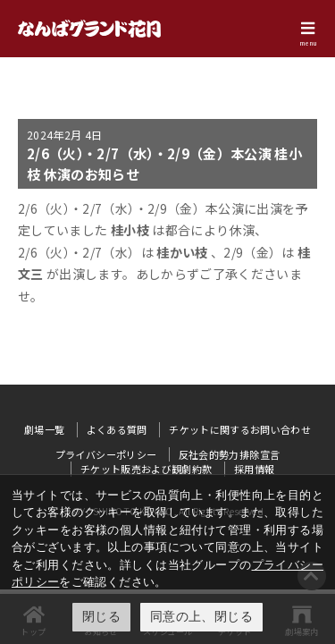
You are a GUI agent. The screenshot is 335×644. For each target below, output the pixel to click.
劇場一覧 (44, 429)
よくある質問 (117, 429)
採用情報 (254, 469)
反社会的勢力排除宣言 (230, 454)
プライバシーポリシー (106, 454)
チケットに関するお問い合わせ (240, 429)
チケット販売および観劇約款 (147, 469)
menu (308, 43)
